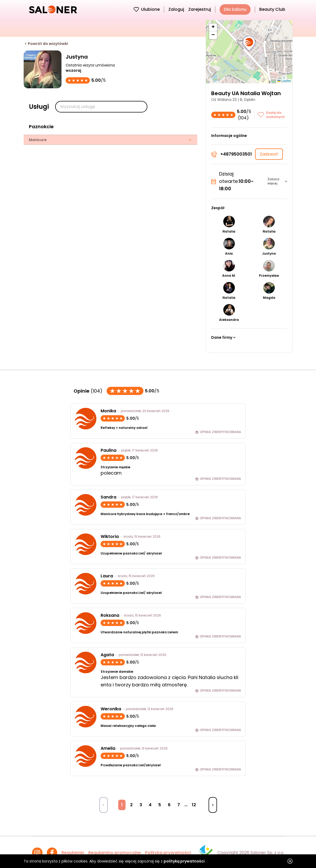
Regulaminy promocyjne (115, 853)
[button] (249, 44)
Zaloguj (176, 9)
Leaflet (284, 81)
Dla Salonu (235, 9)
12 (194, 805)
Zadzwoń (269, 154)
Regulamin (73, 853)
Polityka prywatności (168, 853)
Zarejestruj (200, 9)
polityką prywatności (184, 861)
